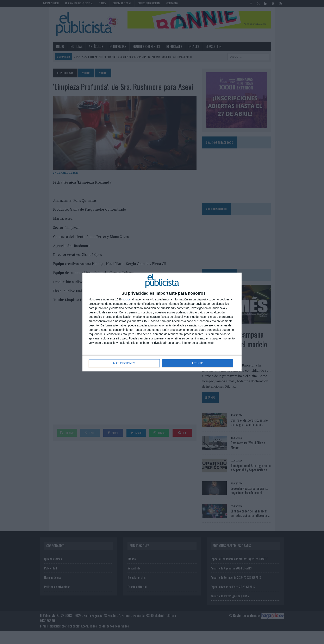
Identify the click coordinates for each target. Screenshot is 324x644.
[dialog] (162, 322)
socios (126, 300)
